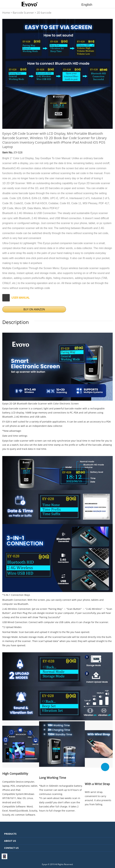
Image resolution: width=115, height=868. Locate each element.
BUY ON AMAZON (34, 309)
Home (6, 13)
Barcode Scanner (23, 13)
